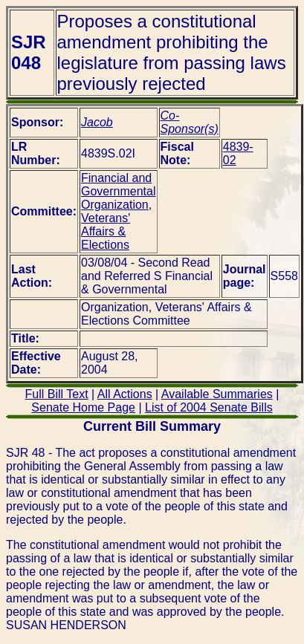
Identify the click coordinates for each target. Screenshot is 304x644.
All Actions (125, 394)
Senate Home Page (83, 407)
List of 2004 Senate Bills (209, 407)
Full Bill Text (57, 394)
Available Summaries (217, 394)
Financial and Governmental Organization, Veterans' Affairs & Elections (119, 211)
